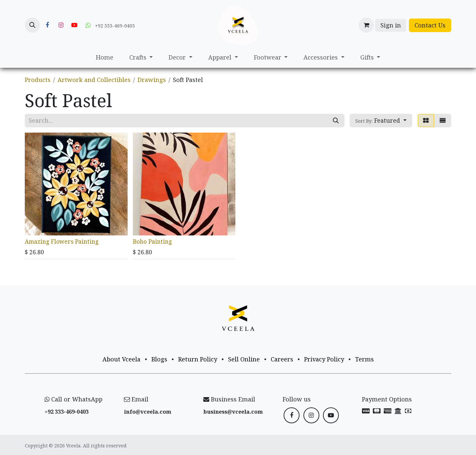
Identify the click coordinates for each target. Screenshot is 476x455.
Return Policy (198, 359)
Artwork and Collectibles (94, 80)
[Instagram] (61, 25)
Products (38, 80)
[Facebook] (47, 25)
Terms (364, 359)
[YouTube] (74, 25)
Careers (282, 359)
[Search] (336, 121)
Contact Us (430, 25)
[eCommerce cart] (366, 25)
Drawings (152, 80)
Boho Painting (152, 241)
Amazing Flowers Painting (62, 241)
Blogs (159, 359)
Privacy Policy (324, 359)
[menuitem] (105, 57)
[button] (32, 25)
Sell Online (244, 359)
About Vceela (121, 359)
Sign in (391, 25)
